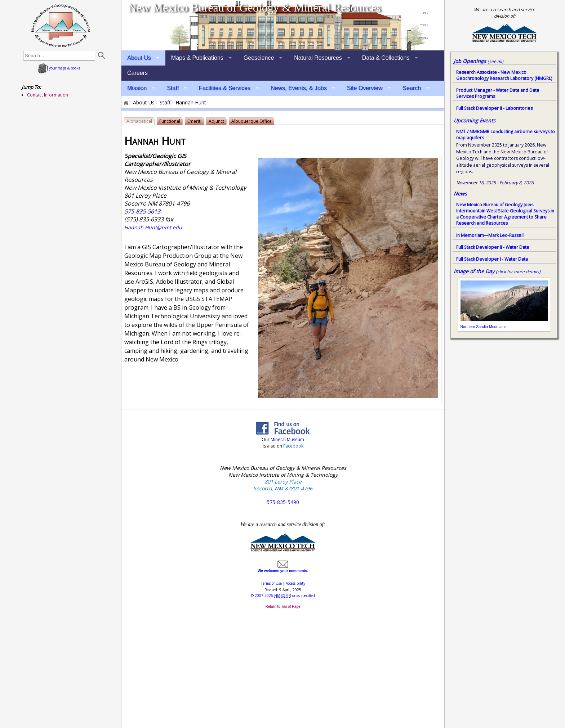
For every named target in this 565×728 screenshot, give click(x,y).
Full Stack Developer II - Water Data (493, 247)
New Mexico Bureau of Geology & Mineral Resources (254, 8)
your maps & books (59, 68)
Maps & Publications (197, 58)
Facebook (293, 446)
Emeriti (194, 121)
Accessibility (295, 583)
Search (412, 88)
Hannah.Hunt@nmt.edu (153, 227)
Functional (170, 121)
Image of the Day (474, 271)
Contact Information (48, 95)
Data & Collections (386, 58)
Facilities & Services (225, 88)
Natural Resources (318, 58)
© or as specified (283, 596)
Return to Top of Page (283, 606)
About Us (139, 58)
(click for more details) (518, 272)
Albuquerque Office (252, 121)
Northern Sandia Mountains (484, 327)
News (460, 194)
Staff (173, 88)
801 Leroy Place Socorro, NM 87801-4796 (283, 485)
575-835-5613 (142, 211)
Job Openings (479, 61)
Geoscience (259, 58)
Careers (137, 73)
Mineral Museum (287, 439)
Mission (137, 88)
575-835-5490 (283, 502)
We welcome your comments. (283, 569)
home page (61, 25)
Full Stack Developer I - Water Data (492, 259)
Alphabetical (139, 121)
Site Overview (365, 88)
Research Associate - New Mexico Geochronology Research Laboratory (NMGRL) (504, 75)
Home (125, 103)
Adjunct (216, 121)
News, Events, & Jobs (299, 88)
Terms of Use (271, 583)
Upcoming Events (475, 120)
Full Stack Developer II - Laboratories (494, 108)
